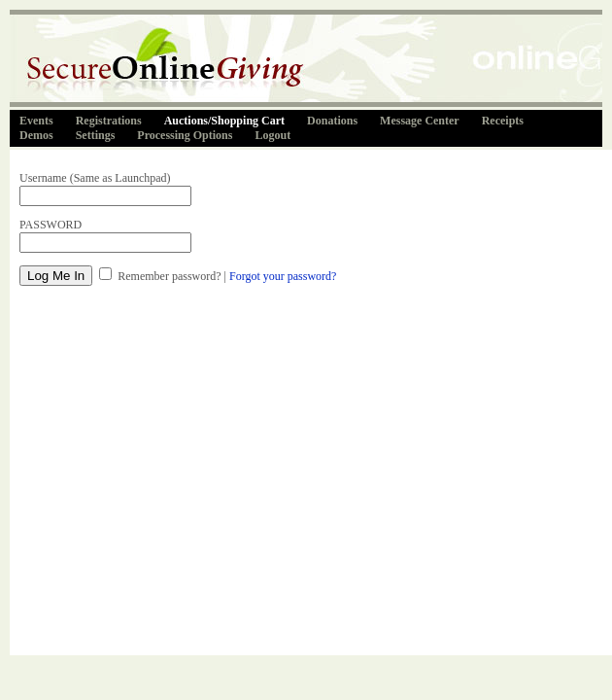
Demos (36, 135)
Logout (272, 135)
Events (36, 121)
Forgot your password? (283, 276)
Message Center (420, 121)
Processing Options (185, 135)
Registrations (109, 121)
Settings (96, 135)
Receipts (503, 121)
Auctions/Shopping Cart (224, 121)
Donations (332, 121)
